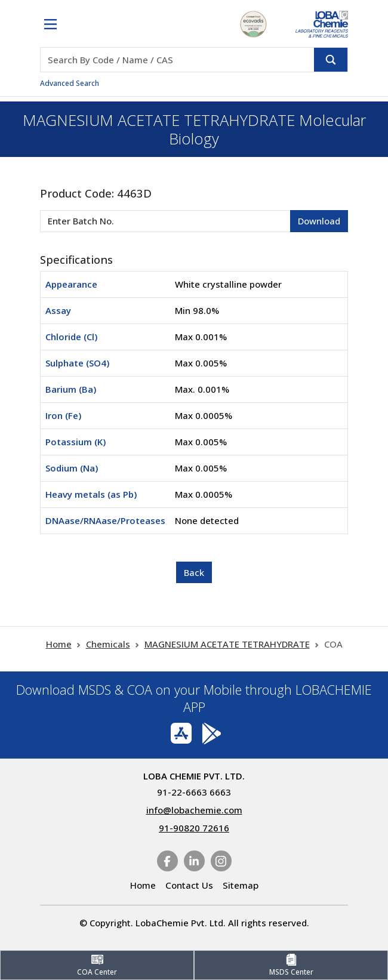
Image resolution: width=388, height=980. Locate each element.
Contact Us (189, 885)
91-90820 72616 (194, 828)
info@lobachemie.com (194, 810)
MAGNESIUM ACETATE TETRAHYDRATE (227, 644)
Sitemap (241, 885)
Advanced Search (70, 83)
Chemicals (108, 644)
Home (59, 644)
